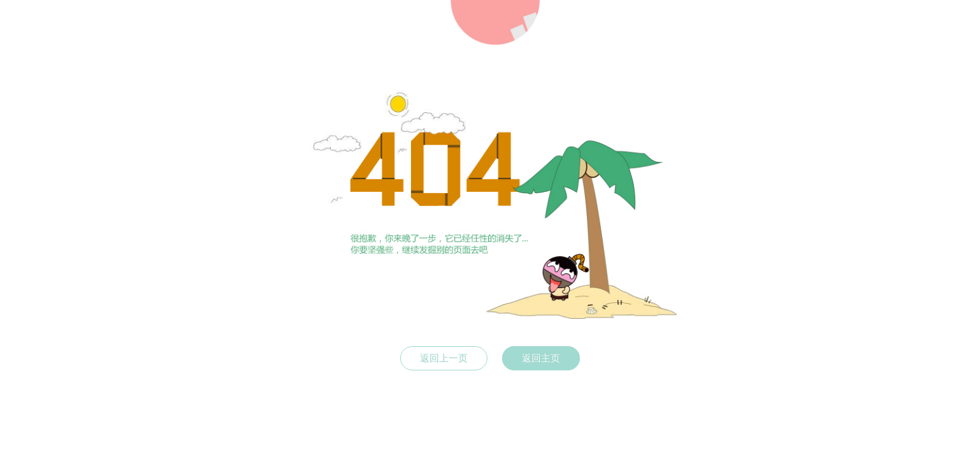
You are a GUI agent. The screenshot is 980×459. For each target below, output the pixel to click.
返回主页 (541, 358)
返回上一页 (444, 358)
